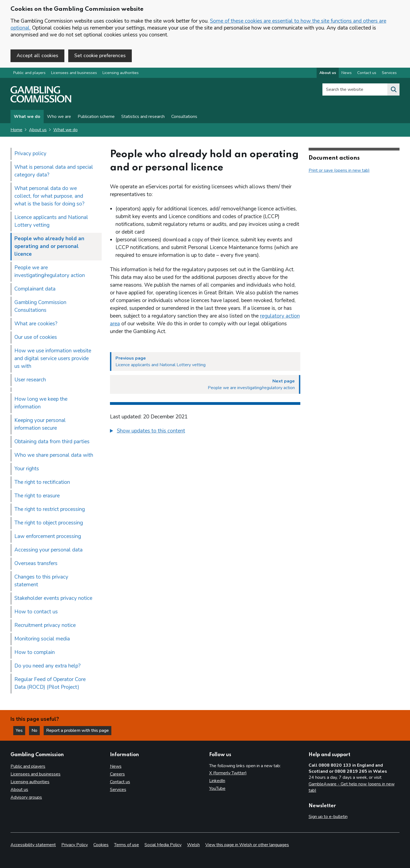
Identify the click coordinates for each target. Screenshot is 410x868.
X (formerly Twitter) (228, 773)
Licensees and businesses (74, 73)
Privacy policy (30, 154)
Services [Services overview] (389, 73)
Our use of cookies (36, 337)
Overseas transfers (36, 563)
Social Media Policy (163, 845)
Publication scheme (96, 117)
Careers (117, 774)
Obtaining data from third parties (52, 442)
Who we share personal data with (54, 455)
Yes (20, 730)
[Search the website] (393, 89)
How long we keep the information (41, 403)
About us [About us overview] (328, 73)
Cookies (101, 845)
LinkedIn (217, 781)
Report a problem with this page (77, 730)
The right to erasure (37, 496)
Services (118, 790)
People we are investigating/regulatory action (50, 271)
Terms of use (127, 845)
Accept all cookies (37, 56)
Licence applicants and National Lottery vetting (51, 221)
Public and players (29, 73)
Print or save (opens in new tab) (339, 170)
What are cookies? (36, 324)
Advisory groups (26, 797)
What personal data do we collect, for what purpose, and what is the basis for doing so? (49, 196)
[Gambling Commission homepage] (41, 101)
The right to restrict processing (50, 509)
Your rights (27, 469)
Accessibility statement (33, 845)
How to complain (35, 652)
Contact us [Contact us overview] (367, 73)
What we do (27, 117)
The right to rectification (42, 482)
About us (38, 130)
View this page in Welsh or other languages (247, 845)
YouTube (217, 788)
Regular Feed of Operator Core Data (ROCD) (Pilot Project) (50, 683)
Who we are (59, 117)
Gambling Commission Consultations (40, 306)
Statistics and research (143, 117)
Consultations (184, 117)
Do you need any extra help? (48, 666)
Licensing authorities (121, 73)
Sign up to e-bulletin (328, 817)
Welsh (193, 845)
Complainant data (35, 289)
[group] (205, 432)
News (116, 766)
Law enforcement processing (48, 536)
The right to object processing (49, 523)
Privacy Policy (75, 845)
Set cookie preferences (100, 56)
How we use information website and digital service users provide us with (53, 358)
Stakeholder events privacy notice (53, 598)
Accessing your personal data (48, 550)
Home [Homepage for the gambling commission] (16, 130)
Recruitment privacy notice (45, 625)
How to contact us (36, 612)
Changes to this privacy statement (41, 581)
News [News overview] (347, 73)
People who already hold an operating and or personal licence (49, 246)
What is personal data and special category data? (54, 171)
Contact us (120, 782)
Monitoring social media (42, 639)
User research (30, 380)
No (36, 730)
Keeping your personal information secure (40, 424)
